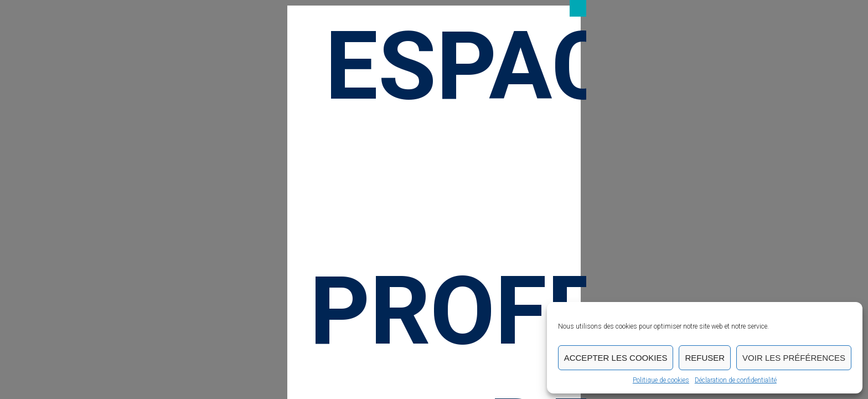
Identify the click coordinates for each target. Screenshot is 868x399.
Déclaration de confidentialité (736, 380)
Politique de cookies (661, 380)
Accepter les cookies (616, 358)
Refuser (705, 358)
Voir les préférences (794, 358)
